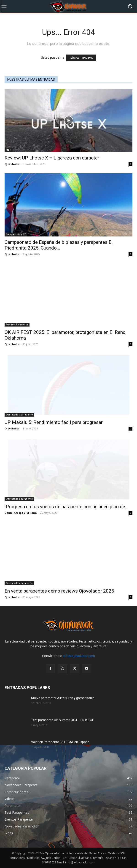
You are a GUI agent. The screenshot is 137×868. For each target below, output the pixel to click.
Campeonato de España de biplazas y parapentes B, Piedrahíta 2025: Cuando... (59, 245)
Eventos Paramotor (17, 324)
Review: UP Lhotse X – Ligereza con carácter (52, 158)
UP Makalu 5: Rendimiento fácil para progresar (54, 422)
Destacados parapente (19, 415)
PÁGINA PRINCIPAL (81, 58)
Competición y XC (16, 234)
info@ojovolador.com (79, 656)
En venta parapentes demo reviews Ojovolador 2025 (59, 591)
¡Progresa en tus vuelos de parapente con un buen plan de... (67, 507)
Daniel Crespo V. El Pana (21, 513)
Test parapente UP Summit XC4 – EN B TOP (63, 720)
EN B (9, 150)
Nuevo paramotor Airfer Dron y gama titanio (63, 698)
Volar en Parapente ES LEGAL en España (60, 742)
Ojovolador (12, 164)
